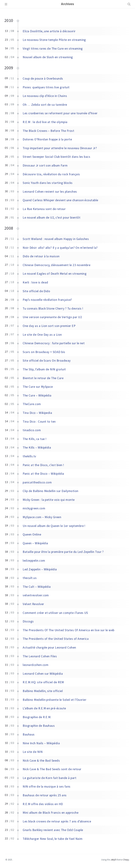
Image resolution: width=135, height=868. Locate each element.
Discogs (28, 621)
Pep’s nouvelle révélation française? (47, 300)
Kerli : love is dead (35, 282)
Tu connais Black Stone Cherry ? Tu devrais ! (53, 308)
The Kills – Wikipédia (37, 447)
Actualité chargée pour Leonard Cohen (49, 647)
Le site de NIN (33, 752)
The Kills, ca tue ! (34, 439)
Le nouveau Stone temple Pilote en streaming (54, 40)
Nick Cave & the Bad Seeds (41, 761)
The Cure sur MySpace (38, 387)
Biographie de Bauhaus (39, 726)
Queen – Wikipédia (35, 543)
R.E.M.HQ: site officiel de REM (43, 682)
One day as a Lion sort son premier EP (49, 326)
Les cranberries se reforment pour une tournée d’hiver (60, 113)
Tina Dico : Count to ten (39, 422)
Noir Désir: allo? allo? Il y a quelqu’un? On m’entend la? (60, 248)
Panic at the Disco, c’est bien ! (43, 465)
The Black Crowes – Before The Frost (48, 131)
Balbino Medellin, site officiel (43, 691)
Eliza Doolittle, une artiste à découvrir (49, 31)
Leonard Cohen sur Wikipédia (43, 674)
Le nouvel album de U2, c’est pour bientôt (52, 218)
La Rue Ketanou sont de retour (44, 209)
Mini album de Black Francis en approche (51, 813)
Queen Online (32, 534)
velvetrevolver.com (36, 595)
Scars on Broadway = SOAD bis (44, 352)
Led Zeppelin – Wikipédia (40, 569)
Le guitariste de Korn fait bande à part (49, 778)
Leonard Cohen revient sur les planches (50, 192)
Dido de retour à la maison (41, 256)
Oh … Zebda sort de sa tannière (45, 105)
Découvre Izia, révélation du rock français (51, 174)
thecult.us (30, 578)
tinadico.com (32, 430)
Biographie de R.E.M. (37, 717)
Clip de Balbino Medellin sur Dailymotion (50, 491)
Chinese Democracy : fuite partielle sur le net (54, 343)
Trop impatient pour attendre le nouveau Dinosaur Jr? (60, 148)
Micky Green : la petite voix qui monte (49, 500)
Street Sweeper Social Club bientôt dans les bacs (56, 157)
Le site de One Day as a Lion (42, 335)
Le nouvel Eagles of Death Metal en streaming (55, 274)
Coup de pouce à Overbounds (43, 79)
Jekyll (113, 860)
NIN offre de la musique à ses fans (46, 786)
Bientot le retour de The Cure (43, 378)
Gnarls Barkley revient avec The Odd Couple (53, 830)
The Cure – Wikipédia (37, 395)
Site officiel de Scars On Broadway (47, 361)
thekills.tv (29, 456)
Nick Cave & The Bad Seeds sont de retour (52, 769)
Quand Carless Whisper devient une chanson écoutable (60, 200)
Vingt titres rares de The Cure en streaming (53, 49)
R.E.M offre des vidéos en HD (43, 804)
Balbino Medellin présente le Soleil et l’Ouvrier (54, 700)
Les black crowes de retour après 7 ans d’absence (57, 821)
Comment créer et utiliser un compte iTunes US (55, 613)
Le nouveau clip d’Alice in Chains (45, 96)
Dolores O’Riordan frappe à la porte (47, 139)
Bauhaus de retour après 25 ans (45, 795)
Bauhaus (29, 734)
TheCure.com (32, 404)
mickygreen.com (34, 508)
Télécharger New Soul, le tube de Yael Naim (53, 839)
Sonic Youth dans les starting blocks (48, 183)
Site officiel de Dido (36, 291)
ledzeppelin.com (34, 561)
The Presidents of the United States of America (56, 639)
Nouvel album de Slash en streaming (48, 57)
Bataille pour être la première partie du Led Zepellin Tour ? (63, 552)
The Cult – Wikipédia (37, 587)
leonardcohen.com (36, 665)
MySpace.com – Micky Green (42, 517)
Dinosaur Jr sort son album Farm (45, 165)
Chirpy (126, 860)
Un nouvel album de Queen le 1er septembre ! (54, 526)
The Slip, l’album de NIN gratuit (44, 369)
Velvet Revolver (33, 604)
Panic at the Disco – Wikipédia (43, 474)
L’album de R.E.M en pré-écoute (44, 708)
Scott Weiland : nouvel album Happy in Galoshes (56, 239)
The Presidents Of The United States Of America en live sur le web (68, 630)
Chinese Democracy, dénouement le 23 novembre (57, 265)
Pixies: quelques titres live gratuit (46, 87)
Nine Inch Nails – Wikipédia (41, 743)
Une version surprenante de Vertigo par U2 (52, 317)
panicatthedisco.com (37, 482)
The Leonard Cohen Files (40, 656)
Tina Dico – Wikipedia (37, 413)
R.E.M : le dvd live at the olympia (45, 122)
